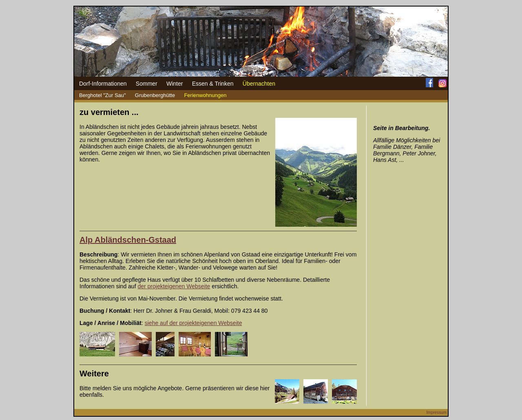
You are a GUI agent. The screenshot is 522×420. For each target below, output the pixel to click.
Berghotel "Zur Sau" (103, 95)
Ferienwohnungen (205, 95)
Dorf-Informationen (103, 84)
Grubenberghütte (155, 95)
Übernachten (259, 84)
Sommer (147, 84)
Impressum (437, 412)
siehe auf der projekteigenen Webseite (194, 323)
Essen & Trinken (213, 84)
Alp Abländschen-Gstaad (128, 240)
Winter (175, 84)
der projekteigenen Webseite (174, 286)
